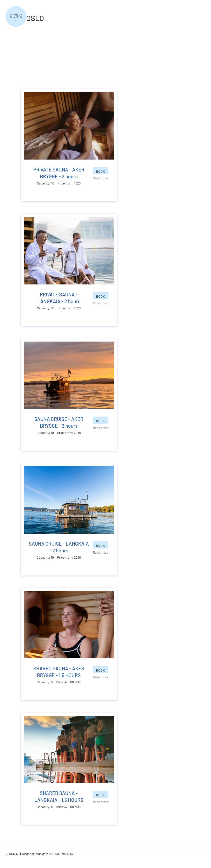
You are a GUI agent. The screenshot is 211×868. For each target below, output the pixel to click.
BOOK (101, 171)
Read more (101, 178)
